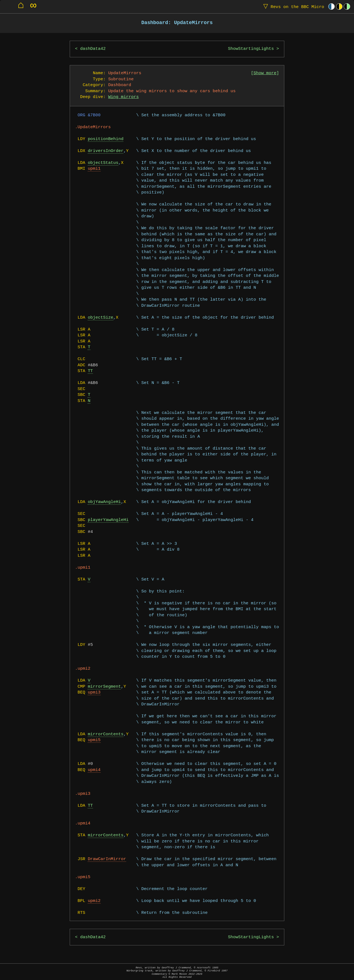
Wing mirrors (123, 97)
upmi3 (94, 693)
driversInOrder (106, 151)
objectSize (100, 318)
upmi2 (94, 901)
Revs (292, 7)
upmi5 (94, 740)
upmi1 (94, 169)
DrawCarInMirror (107, 859)
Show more (265, 73)
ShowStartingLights (251, 49)
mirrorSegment (104, 687)
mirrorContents (106, 734)
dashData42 (93, 49)
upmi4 (94, 770)
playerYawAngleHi (108, 520)
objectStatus (103, 163)
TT (90, 371)
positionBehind (106, 139)
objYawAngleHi (104, 502)
